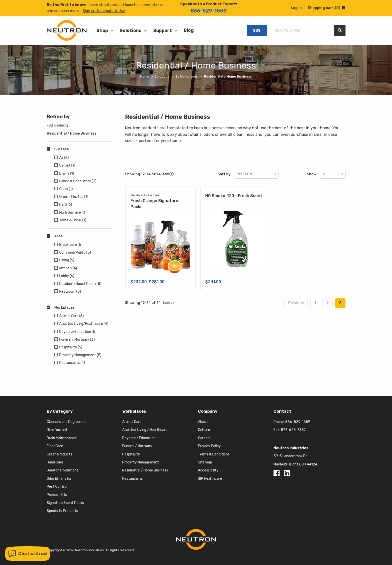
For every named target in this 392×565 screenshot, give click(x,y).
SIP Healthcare (210, 479)
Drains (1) (67, 173)
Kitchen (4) (68, 268)
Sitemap (205, 462)
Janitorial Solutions (62, 470)
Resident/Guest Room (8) (80, 284)
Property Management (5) (80, 355)
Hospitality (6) (71, 347)
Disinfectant (57, 430)
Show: (312, 174)
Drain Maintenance (62, 438)
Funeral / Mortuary (137, 446)
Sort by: (224, 174)
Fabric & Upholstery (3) (78, 181)
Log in (296, 8)
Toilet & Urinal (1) (73, 220)
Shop (102, 31)
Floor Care (55, 446)
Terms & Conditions (214, 454)
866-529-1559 (208, 11)
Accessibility (208, 470)
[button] (28, 554)
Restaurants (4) (72, 363)
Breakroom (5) (71, 245)
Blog (189, 30)
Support (163, 31)
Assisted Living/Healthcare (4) (84, 324)
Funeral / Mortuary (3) (77, 340)
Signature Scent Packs (65, 503)
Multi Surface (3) (73, 212)
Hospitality (131, 454)
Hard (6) (66, 204)
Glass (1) (66, 189)
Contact (282, 411)
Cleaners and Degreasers (67, 422)
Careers (204, 438)
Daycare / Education (139, 438)
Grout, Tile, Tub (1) (74, 197)
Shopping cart (326, 8)
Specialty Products (62, 511)
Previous (296, 303)
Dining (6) (67, 260)
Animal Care (132, 422)
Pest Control (57, 487)
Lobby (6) (67, 276)
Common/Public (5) (75, 252)
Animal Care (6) (71, 316)
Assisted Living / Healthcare (145, 430)
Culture (204, 430)
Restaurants (132, 479)
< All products (58, 125)
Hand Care (55, 462)
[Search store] (303, 30)
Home (145, 76)
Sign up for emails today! (104, 11)
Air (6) (64, 158)
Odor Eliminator (59, 479)
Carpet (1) (67, 165)
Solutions (131, 31)
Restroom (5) (70, 292)
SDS (257, 31)
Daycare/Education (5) (78, 332)
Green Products (59, 454)
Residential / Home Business (72, 133)
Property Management (141, 462)
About (203, 422)
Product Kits (57, 495)
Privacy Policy (209, 446)
